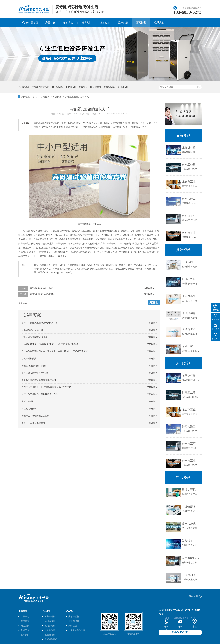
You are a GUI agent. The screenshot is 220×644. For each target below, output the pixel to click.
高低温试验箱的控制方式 (77, 97)
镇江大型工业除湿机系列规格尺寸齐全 (40, 394)
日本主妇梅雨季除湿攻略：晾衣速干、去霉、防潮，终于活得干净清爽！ (56, 351)
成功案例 (87, 23)
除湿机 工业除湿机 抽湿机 (34, 366)
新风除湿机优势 (29, 359)
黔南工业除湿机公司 (191, 165)
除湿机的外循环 (29, 409)
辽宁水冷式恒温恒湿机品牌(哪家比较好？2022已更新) (191, 524)
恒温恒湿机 (50, 635)
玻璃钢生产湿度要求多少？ (191, 329)
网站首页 (23, 611)
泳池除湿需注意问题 (191, 313)
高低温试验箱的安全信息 (41, 288)
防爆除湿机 (109, 87)
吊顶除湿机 (123, 87)
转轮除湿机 (50, 630)
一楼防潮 (187, 262)
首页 (35, 97)
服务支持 (105, 23)
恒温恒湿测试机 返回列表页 (191, 507)
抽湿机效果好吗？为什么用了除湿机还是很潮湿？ (191, 279)
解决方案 (68, 23)
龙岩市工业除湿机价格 (191, 182)
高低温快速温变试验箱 (32, 330)
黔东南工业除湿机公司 (191, 233)
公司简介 (25, 630)
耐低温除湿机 (51, 639)
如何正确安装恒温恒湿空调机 (35, 373)
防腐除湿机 (96, 87)
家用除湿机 (50, 626)
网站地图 (193, 596)
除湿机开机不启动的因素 (191, 490)
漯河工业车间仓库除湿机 (33, 423)
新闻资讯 (141, 23)
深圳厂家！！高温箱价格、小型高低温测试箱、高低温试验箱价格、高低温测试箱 (191, 346)
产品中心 (50, 23)
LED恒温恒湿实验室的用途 (34, 337)
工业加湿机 (71, 87)
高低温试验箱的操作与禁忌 (43, 294)
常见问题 (57, 97)
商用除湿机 (50, 621)
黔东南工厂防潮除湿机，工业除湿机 (191, 216)
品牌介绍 (123, 23)
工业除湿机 (50, 616)
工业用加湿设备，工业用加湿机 (191, 575)
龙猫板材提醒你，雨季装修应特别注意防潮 (191, 148)
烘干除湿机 (57, 87)
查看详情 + (149, 288)
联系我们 (159, 23)
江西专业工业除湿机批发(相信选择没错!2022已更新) (46, 387)
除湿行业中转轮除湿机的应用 (35, 416)
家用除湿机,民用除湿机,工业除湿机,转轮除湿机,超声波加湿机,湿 (191, 558)
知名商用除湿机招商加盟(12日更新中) (39, 380)
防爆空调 (83, 87)
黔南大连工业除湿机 (191, 199)
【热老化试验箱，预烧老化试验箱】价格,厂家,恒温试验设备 (50, 344)
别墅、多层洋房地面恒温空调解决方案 (40, 323)
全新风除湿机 (28, 401)
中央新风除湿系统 (40, 87)
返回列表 (154, 303)
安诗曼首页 (32, 23)
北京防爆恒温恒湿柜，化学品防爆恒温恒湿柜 (191, 296)
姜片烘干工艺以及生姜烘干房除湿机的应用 (191, 541)
